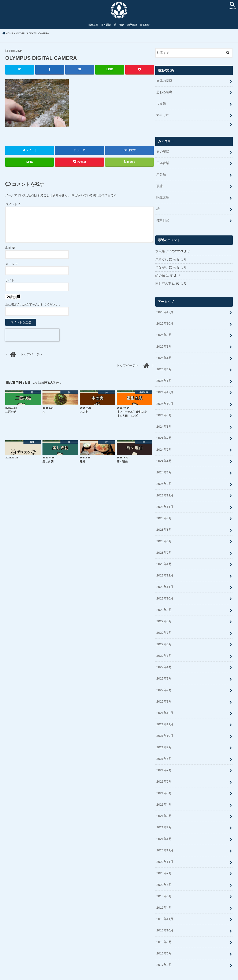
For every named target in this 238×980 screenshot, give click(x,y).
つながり (162, 266)
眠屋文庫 (93, 27)
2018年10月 (165, 913)
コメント (13, 206)
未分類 (161, 175)
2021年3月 (164, 802)
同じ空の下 (163, 282)
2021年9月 (164, 735)
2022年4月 (164, 657)
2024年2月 (164, 478)
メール (12, 266)
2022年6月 (164, 634)
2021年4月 (164, 790)
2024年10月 (165, 400)
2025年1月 (164, 377)
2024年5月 (164, 444)
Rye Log (125, 974)
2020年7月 (164, 858)
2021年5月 (164, 779)
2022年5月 (164, 645)
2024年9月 (164, 411)
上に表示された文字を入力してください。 (33, 307)
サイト (10, 282)
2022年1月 (164, 690)
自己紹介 (145, 27)
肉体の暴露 (164, 83)
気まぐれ (163, 116)
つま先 (161, 105)
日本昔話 (106, 27)
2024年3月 (164, 467)
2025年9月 (164, 333)
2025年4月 (164, 355)
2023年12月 (165, 489)
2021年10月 (165, 723)
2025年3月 (164, 366)
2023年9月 (164, 511)
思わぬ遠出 (164, 94)
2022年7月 (164, 623)
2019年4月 (164, 891)
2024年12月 (165, 388)
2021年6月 (164, 768)
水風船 (160, 250)
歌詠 (122, 27)
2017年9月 (164, 947)
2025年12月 (165, 310)
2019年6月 (164, 880)
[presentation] (32, 337)
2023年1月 (164, 556)
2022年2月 (164, 679)
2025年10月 (165, 321)
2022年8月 (164, 612)
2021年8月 (164, 746)
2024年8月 (164, 422)
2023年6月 (164, 534)
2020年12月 (165, 835)
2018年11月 (165, 902)
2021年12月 (165, 701)
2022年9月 (164, 601)
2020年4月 (164, 869)
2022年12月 (165, 567)
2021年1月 (164, 824)
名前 (10, 250)
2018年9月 (164, 924)
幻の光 (160, 274)
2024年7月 (164, 433)
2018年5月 (164, 936)
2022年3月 (164, 668)
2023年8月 (164, 522)
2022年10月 (165, 589)
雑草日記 (132, 27)
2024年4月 (164, 455)
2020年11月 (165, 846)
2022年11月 (165, 578)
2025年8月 (164, 344)
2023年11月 (165, 500)
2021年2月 (164, 813)
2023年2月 (164, 545)
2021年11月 (165, 712)
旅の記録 (163, 152)
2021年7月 (164, 757)
